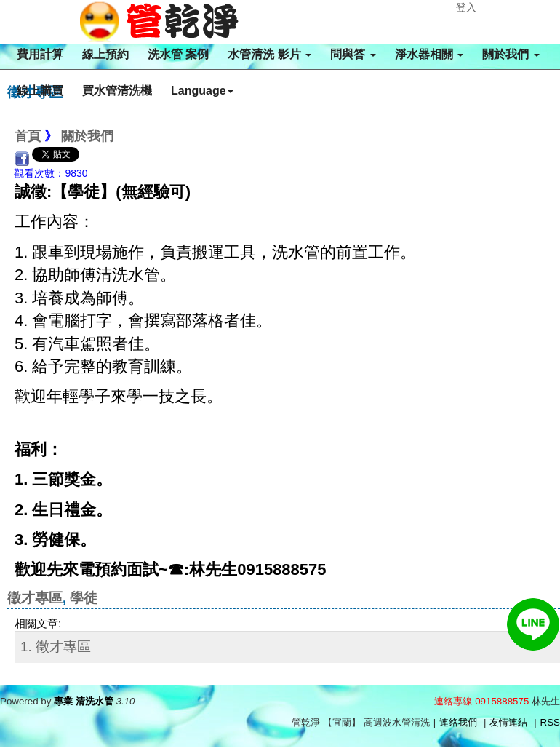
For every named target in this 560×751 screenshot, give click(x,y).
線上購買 (40, 91)
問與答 (353, 54)
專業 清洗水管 (84, 701)
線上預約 (105, 54)
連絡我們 (458, 722)
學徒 (84, 598)
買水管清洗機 (117, 91)
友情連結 (508, 722)
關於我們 (511, 54)
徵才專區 (35, 598)
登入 (466, 7)
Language (202, 91)
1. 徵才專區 (56, 647)
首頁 (28, 136)
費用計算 (40, 54)
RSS (550, 722)
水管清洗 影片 (269, 54)
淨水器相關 (429, 54)
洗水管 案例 (178, 54)
